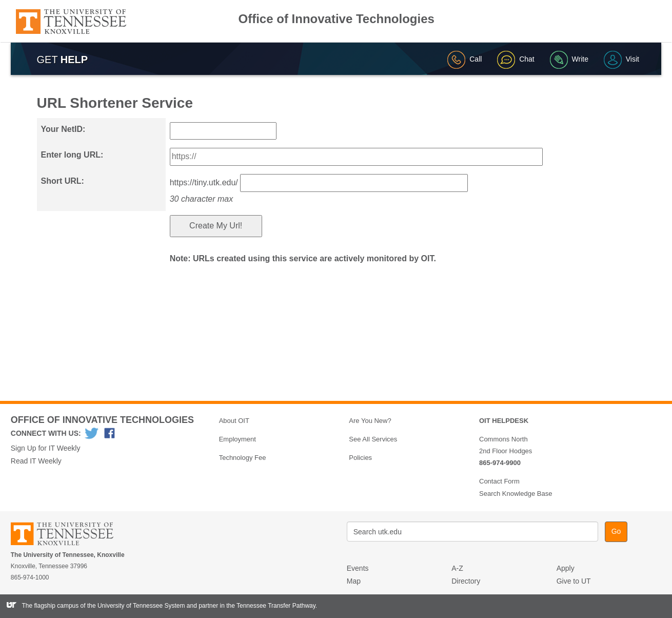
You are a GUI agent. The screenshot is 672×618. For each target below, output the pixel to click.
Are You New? (370, 421)
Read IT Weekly (36, 461)
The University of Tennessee (68, 536)
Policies (360, 458)
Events (358, 568)
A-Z (457, 568)
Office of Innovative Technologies (337, 19)
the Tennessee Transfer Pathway (271, 606)
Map (354, 581)
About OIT (234, 421)
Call (465, 59)
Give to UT (574, 581)
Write (569, 59)
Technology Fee (243, 458)
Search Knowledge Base (516, 494)
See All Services (373, 439)
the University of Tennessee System (136, 606)
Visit (621, 59)
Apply (566, 568)
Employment (238, 439)
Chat (516, 59)
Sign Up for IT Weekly (46, 448)
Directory (466, 581)
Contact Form (499, 481)
